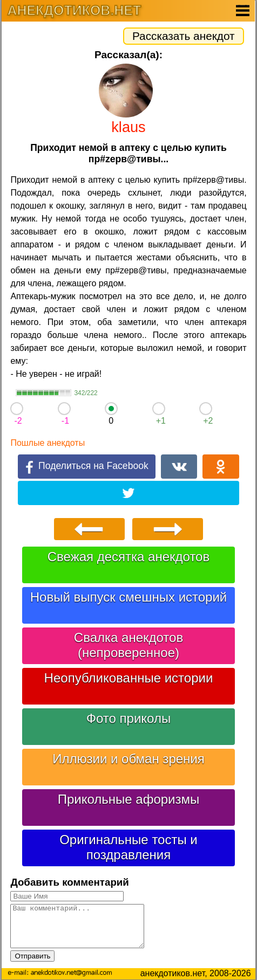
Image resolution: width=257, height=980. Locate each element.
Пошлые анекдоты (48, 443)
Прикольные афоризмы (129, 799)
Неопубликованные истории (129, 678)
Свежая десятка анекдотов (128, 557)
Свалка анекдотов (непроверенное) (128, 645)
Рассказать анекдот (184, 36)
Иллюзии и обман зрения (128, 759)
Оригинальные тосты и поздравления (128, 847)
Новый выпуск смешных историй (129, 597)
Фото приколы (128, 718)
